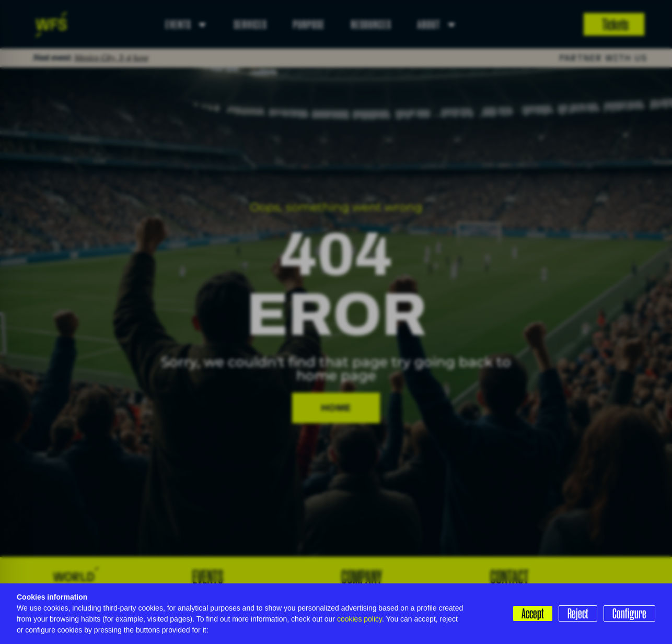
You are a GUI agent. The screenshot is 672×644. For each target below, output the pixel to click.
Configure (629, 613)
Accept (533, 613)
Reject (578, 613)
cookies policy (360, 619)
